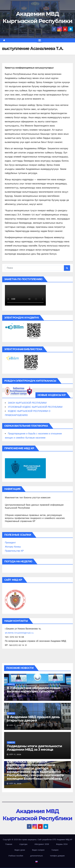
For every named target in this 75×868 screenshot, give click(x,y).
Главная (9, 844)
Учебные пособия (16, 856)
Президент (10, 543)
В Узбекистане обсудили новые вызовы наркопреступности (34, 690)
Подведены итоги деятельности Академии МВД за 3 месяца (34, 748)
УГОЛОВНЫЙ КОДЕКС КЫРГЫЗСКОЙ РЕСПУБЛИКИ (35, 407)
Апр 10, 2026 (15, 784)
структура (23, 844)
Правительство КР (14, 551)
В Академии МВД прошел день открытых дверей (33, 719)
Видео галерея (38, 850)
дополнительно (37, 856)
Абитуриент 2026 (42, 844)
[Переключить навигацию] (40, 40)
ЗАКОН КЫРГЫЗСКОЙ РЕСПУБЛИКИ (27, 403)
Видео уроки (20, 850)
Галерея (55, 850)
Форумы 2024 (62, 844)
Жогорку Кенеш (13, 547)
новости (11, 684)
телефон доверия (57, 856)
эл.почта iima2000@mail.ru (19, 633)
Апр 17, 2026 (15, 725)
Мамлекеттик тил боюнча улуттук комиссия (28, 498)
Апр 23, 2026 (15, 696)
